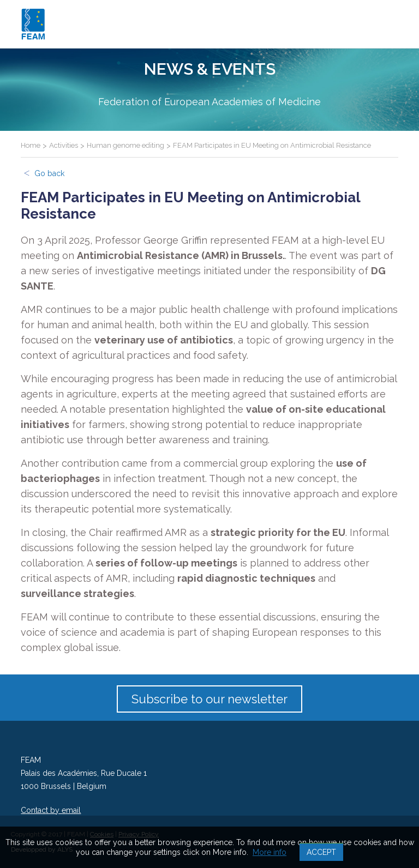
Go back (49, 173)
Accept (321, 852)
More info (270, 852)
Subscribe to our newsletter (209, 699)
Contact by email (51, 810)
